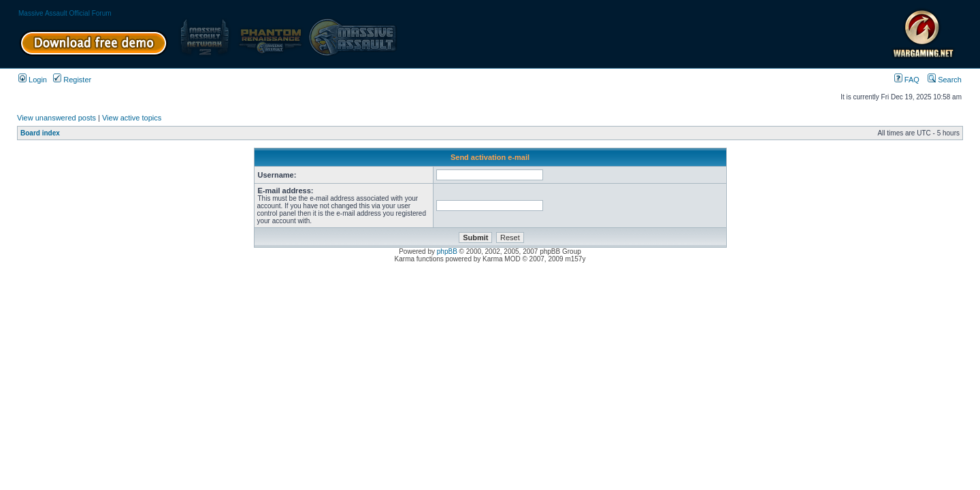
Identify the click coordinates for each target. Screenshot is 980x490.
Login (33, 80)
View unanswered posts (56, 118)
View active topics (132, 118)
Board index (40, 133)
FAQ (907, 80)
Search (945, 80)
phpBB (447, 251)
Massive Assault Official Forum (65, 13)
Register (72, 80)
